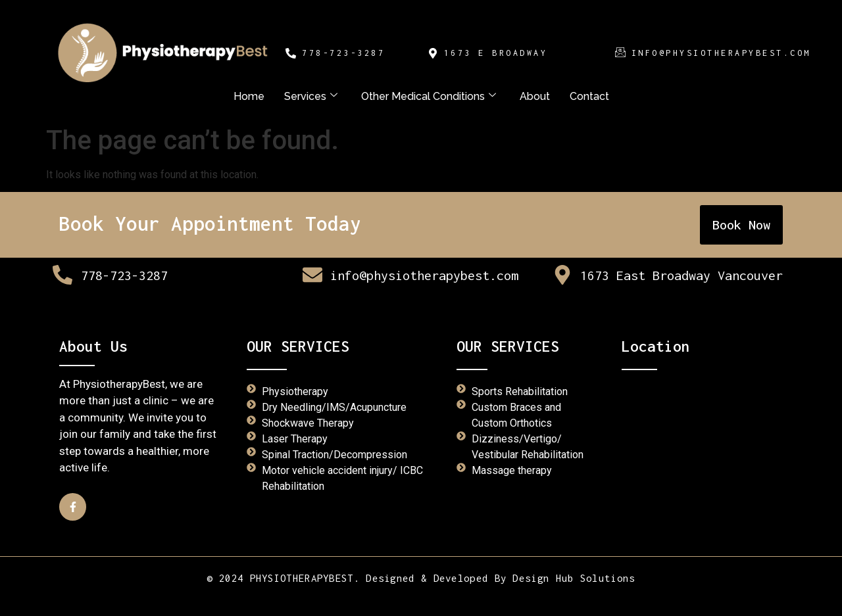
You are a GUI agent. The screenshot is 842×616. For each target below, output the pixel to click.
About (535, 96)
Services (311, 96)
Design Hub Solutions (574, 578)
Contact (589, 96)
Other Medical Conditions (429, 96)
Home (249, 96)
